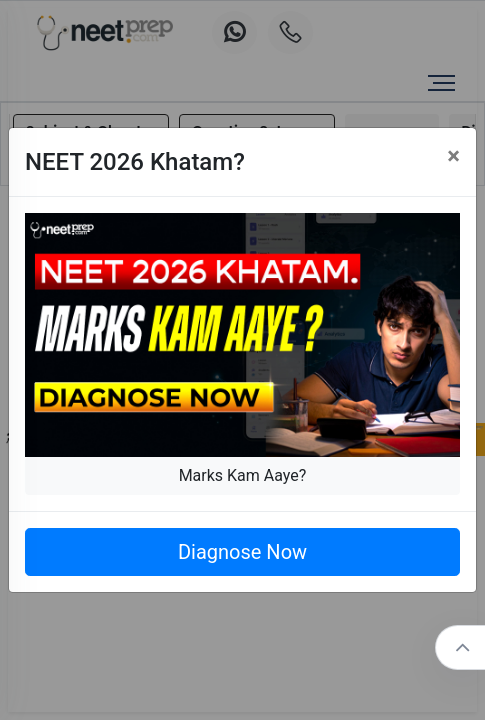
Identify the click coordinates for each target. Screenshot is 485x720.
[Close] (453, 156)
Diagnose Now (242, 552)
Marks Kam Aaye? (243, 475)
